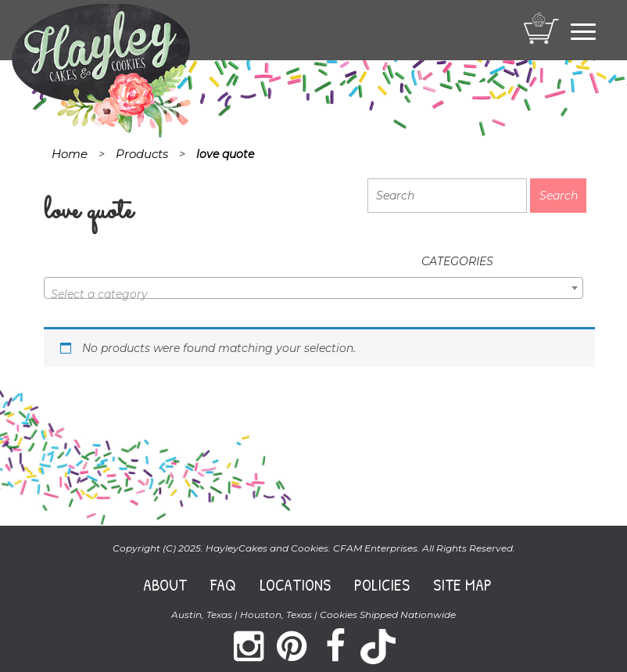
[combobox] (313, 288)
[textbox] (313, 294)
